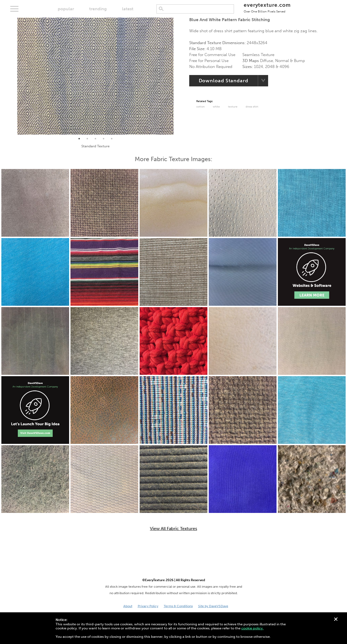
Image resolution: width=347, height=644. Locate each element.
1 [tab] (79, 139)
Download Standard (224, 81)
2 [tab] (87, 139)
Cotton (200, 107)
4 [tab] (104, 139)
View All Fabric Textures (173, 529)
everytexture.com (267, 7)
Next (178, 76)
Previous (13, 76)
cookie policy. (252, 628)
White (216, 107)
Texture (233, 107)
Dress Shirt (252, 107)
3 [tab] (95, 139)
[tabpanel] (95, 76)
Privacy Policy (148, 606)
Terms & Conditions (178, 606)
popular (66, 9)
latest (128, 9)
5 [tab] (112, 139)
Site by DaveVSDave (213, 606)
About (128, 606)
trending (98, 9)
